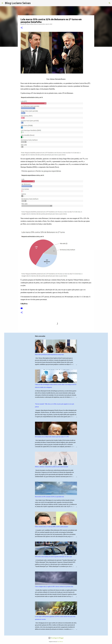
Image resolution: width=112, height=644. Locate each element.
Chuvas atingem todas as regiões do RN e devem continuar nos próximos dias (54, 587)
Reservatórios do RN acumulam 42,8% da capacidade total (49, 497)
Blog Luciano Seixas (18, 3)
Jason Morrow (60, 642)
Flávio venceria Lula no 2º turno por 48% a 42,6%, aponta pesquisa (52, 527)
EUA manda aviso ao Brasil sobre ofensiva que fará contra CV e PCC (52, 437)
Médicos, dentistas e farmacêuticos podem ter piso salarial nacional (51, 467)
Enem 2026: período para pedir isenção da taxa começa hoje (49, 355)
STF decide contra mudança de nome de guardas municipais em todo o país (53, 557)
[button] (22, 28)
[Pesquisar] (33, 3)
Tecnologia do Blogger (56, 638)
